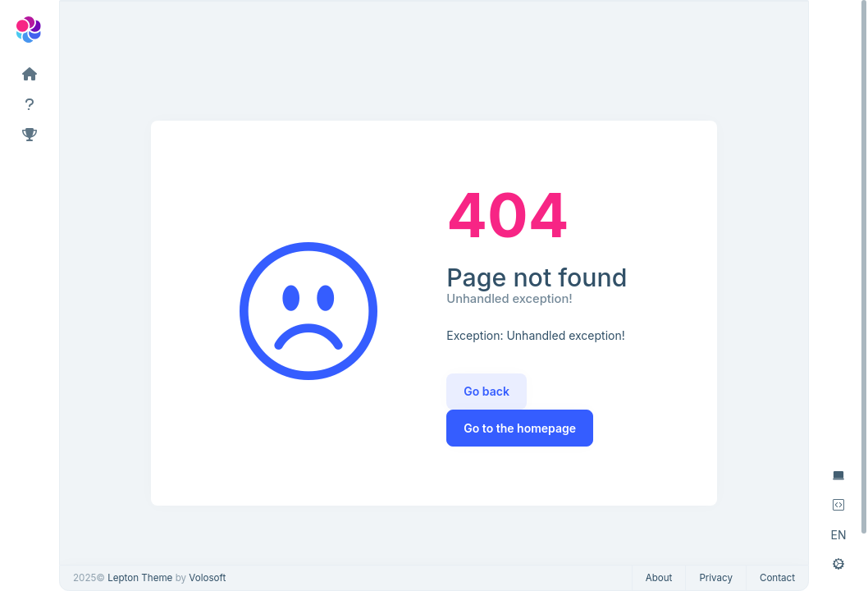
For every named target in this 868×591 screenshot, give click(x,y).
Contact (777, 578)
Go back (487, 391)
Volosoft (207, 578)
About (659, 578)
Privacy (716, 578)
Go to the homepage (520, 428)
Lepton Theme (140, 578)
